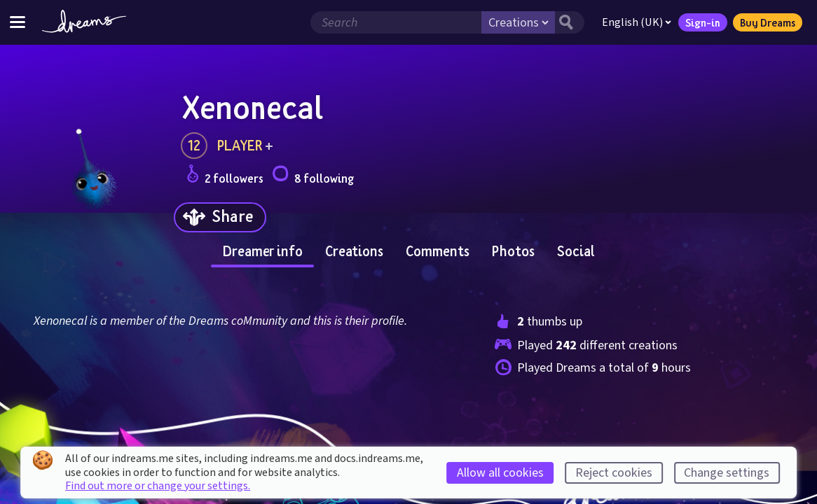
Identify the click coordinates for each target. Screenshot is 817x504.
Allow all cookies (500, 473)
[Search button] (570, 22)
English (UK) (637, 22)
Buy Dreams (768, 22)
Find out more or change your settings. (158, 486)
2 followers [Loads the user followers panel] (225, 176)
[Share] (220, 217)
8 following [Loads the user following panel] (313, 176)
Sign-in (703, 22)
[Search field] (396, 22)
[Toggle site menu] (18, 22)
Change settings (727, 473)
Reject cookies (614, 473)
